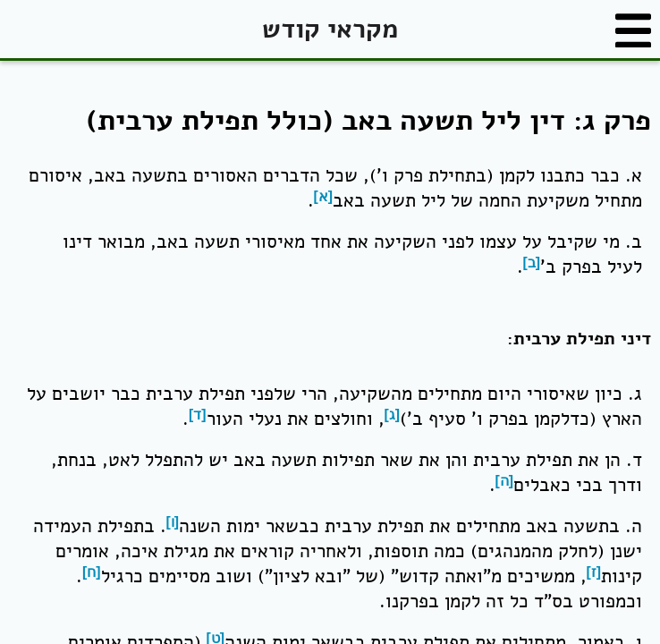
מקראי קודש (330, 29)
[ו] (173, 522)
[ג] (393, 415)
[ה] (505, 481)
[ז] (594, 572)
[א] (324, 196)
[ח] (92, 572)
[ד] (198, 415)
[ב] (532, 263)
